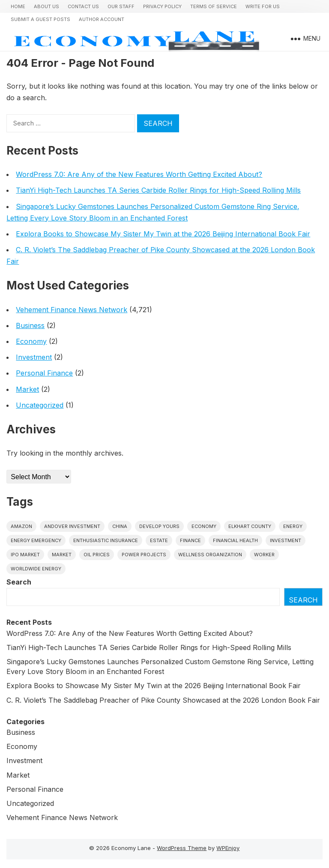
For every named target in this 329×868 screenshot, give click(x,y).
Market (27, 389)
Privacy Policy (162, 6)
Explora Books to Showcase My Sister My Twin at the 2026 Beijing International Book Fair (163, 234)
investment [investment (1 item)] (286, 540)
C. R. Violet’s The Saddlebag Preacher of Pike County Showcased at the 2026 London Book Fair (163, 700)
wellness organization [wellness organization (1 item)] (210, 555)
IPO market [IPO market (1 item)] (25, 555)
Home (18, 6)
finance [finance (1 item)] (190, 540)
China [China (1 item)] (120, 526)
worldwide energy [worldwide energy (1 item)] (36, 569)
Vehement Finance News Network (72, 310)
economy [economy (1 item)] (204, 526)
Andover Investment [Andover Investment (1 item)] (72, 526)
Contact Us (83, 6)
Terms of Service (214, 6)
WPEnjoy (228, 848)
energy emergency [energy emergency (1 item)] (36, 540)
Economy (31, 341)
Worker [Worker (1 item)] (264, 555)
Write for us (263, 6)
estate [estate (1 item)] (159, 540)
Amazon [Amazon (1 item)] (21, 526)
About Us (46, 6)
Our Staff (121, 6)
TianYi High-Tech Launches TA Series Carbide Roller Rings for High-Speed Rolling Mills (158, 190)
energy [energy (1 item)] (293, 526)
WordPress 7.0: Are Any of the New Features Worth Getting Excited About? (139, 174)
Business (30, 325)
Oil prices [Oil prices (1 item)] (97, 555)
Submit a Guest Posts (40, 19)
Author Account (102, 19)
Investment (34, 357)
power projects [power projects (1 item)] (144, 555)
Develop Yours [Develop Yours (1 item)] (159, 526)
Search (19, 582)
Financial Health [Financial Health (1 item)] (235, 540)
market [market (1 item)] (62, 555)
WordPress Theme (182, 848)
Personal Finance (44, 373)
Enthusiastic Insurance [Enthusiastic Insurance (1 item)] (106, 540)
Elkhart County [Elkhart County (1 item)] (250, 526)
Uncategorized (40, 405)
